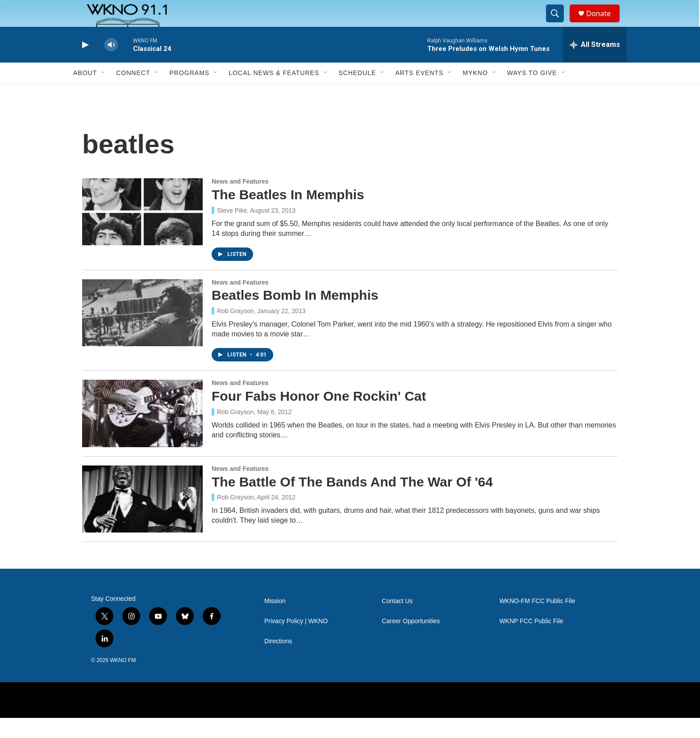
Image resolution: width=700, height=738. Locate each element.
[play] (84, 65)
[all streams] (595, 65)
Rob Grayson (235, 331)
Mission (275, 621)
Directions (278, 661)
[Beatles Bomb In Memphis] (142, 333)
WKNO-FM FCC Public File (537, 621)
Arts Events (419, 93)
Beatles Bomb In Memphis (295, 315)
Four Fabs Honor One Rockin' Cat (319, 416)
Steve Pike (232, 231)
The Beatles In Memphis (288, 215)
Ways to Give (532, 93)
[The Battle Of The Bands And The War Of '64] (142, 519)
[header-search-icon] (559, 24)
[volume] (111, 65)
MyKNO (475, 93)
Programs (189, 93)
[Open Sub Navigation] (104, 93)
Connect (133, 93)
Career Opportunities (411, 641)
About (85, 93)
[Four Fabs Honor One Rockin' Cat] (142, 433)
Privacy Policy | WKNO (296, 641)
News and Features (240, 201)
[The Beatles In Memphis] (142, 232)
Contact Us (397, 621)
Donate (604, 23)
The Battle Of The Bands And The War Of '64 (352, 502)
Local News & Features (274, 93)
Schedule (357, 93)
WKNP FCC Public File (531, 641)
